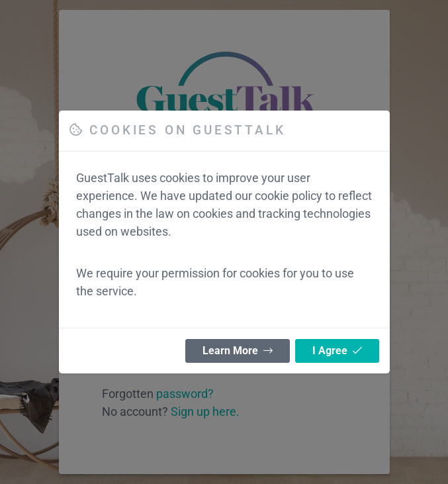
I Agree (337, 351)
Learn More (238, 351)
